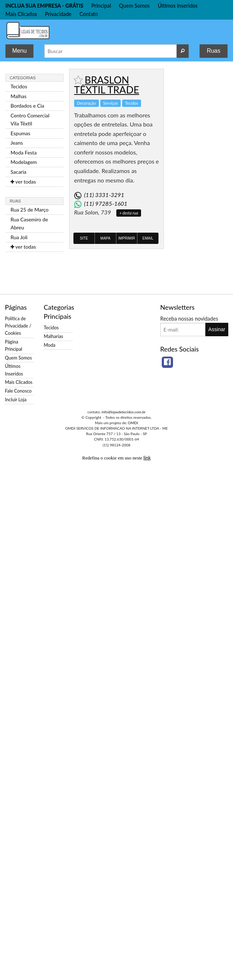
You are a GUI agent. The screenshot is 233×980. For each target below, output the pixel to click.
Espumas (20, 133)
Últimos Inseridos (178, 6)
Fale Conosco (18, 391)
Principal (101, 6)
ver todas (23, 182)
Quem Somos (134, 6)
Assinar (217, 329)
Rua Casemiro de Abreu (29, 223)
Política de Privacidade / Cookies (18, 326)
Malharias (53, 336)
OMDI (133, 423)
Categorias (23, 78)
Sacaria (19, 172)
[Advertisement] (198, 178)
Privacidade (58, 14)
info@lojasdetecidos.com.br (124, 412)
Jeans (17, 143)
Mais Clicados (21, 14)
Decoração (87, 103)
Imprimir (126, 238)
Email (148, 238)
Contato (89, 14)
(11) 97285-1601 (106, 203)
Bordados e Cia (27, 106)
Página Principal (14, 346)
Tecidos (19, 86)
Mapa (105, 238)
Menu (19, 51)
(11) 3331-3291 (104, 195)
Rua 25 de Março (30, 210)
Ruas (214, 51)
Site (84, 238)
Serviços (111, 103)
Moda (49, 345)
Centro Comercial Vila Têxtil (30, 119)
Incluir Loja (16, 400)
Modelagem (24, 162)
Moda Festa (24, 152)
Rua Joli (19, 237)
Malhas (19, 96)
